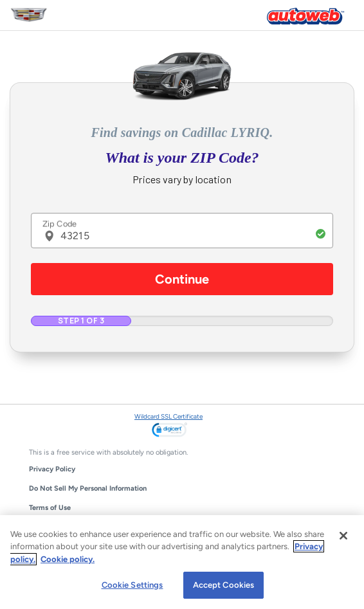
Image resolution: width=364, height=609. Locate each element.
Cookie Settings (132, 585)
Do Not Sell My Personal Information (88, 488)
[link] (169, 431)
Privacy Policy (52, 469)
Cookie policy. (68, 559)
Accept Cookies (224, 585)
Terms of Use (50, 508)
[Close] (343, 536)
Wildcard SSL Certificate (168, 416)
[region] (182, 562)
